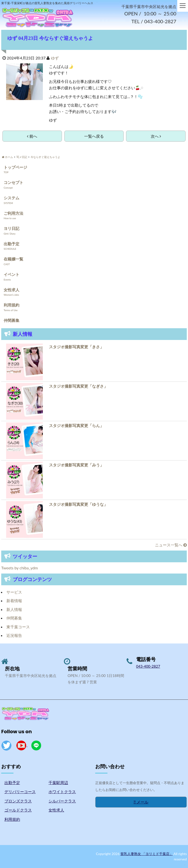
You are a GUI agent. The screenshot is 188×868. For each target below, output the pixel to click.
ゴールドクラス (18, 810)
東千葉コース (18, 627)
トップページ (15, 167)
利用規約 (12, 305)
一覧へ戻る (94, 136)
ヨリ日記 (12, 228)
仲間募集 (12, 320)
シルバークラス (62, 801)
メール (141, 802)
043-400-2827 (148, 666)
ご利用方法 (13, 213)
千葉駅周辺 (58, 783)
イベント (12, 274)
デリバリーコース (20, 792)
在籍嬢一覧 (13, 259)
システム (12, 198)
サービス (14, 592)
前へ (32, 136)
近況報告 (14, 636)
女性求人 (12, 290)
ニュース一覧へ (171, 545)
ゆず (55, 58)
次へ (156, 136)
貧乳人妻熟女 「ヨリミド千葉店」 (147, 854)
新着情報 (14, 601)
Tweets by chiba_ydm (20, 568)
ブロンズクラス (18, 801)
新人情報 (14, 609)
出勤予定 (12, 244)
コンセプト (13, 183)
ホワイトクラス (62, 792)
